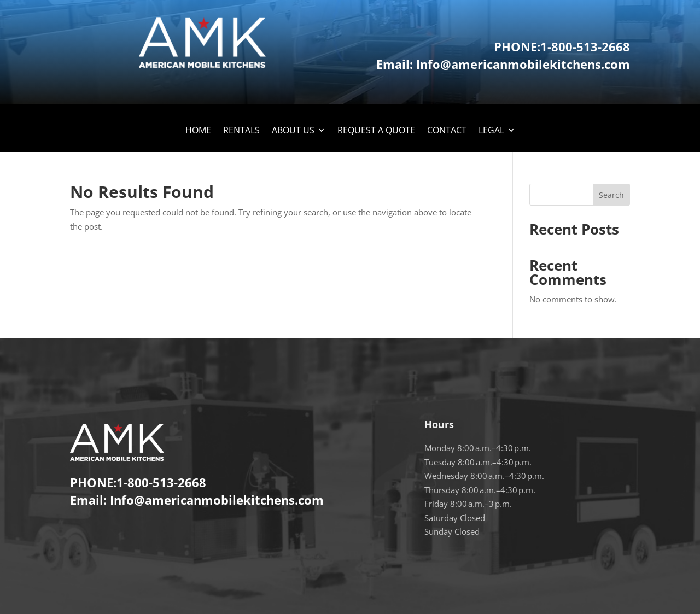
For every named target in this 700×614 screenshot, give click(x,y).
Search (611, 195)
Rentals (241, 131)
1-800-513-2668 (585, 46)
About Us (293, 131)
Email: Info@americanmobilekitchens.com (503, 64)
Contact (447, 131)
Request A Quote (376, 131)
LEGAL (491, 131)
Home (198, 131)
